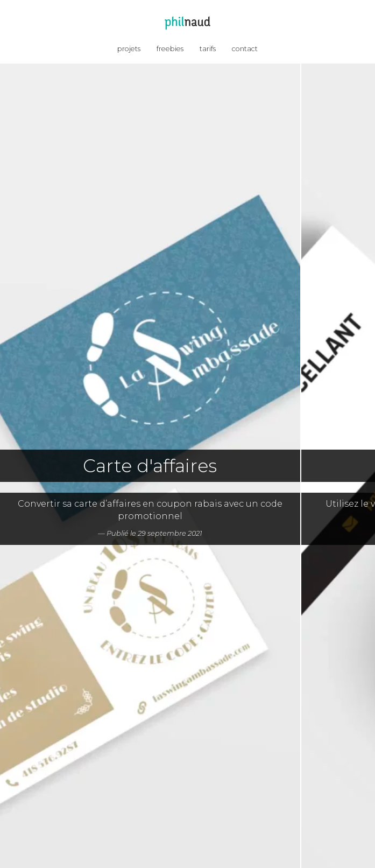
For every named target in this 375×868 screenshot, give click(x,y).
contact (245, 49)
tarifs (208, 49)
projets (129, 49)
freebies (170, 49)
